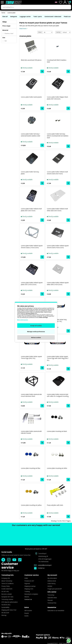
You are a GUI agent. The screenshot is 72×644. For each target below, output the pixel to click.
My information (52, 578)
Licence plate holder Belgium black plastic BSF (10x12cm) (57, 98)
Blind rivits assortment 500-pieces (31, 60)
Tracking (27, 591)
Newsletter (52, 607)
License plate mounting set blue (31, 468)
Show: (40, 32)
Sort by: (58, 32)
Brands (27, 613)
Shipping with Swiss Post (9, 610)
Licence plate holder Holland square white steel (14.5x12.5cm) (58, 284)
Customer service (10, 566)
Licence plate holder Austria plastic (31, 97)
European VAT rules (7, 597)
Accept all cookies (36, 326)
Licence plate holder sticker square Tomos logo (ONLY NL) (31, 357)
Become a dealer (7, 594)
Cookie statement (7, 589)
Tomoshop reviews (7, 599)
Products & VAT (29, 581)
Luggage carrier (25, 16)
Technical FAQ (52, 603)
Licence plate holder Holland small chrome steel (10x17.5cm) (57, 173)
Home (3, 13)
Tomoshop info (7, 575)
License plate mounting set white (57, 468)
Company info (6, 578)
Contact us (39, 568)
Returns (27, 597)
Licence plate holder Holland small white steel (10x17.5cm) (57, 210)
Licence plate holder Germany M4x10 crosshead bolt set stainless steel (58, 136)
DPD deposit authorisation (10, 602)
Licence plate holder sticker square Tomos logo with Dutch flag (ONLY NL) (58, 358)
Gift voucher (28, 611)
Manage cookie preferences (36, 332)
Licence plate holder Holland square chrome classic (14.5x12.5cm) (32, 247)
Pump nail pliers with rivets (55, 505)
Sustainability (5, 607)
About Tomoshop (7, 581)
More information (23, 320)
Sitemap (4, 615)
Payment (27, 584)
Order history (52, 584)
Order (26, 578)
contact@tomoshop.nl (43, 565)
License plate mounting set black (57, 431)
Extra (27, 607)
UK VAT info (5, 591)
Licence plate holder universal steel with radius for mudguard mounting (58, 395)
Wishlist (50, 586)
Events (26, 616)
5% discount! (5, 613)
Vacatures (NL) (6, 605)
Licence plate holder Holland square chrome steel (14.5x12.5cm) (58, 247)
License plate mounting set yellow (31, 505)
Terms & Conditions (7, 584)
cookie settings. (43, 317)
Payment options (43, 635)
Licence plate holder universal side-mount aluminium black (31, 395)
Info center (52, 592)
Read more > (23, 28)
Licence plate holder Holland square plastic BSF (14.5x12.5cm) (32, 284)
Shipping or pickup (30, 586)
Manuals (50, 600)
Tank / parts (38, 16)
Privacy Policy (6, 586)
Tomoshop (51, 595)
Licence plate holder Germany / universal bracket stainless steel (30, 135)
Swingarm (14, 16)
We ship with (7, 633)
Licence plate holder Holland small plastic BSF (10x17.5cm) (31, 210)
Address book (52, 581)
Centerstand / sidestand (53, 16)
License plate (11, 13)
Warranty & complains (31, 594)
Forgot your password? (55, 589)
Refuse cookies (36, 337)
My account (52, 575)
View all (5, 16)
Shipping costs (29, 589)
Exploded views (52, 598)
